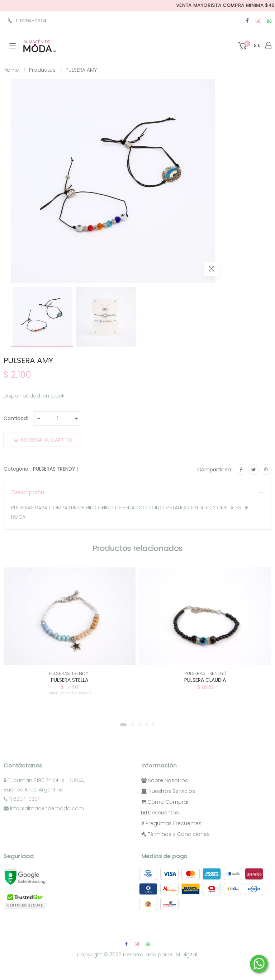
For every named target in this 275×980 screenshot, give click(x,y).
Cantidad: (16, 418)
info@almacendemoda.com (44, 808)
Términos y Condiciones (176, 834)
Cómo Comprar (165, 802)
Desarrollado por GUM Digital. (161, 955)
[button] (249, 46)
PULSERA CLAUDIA (205, 680)
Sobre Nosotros (165, 780)
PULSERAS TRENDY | (55, 469)
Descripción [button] (28, 492)
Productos (42, 70)
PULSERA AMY (81, 70)
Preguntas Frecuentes (171, 823)
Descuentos (160, 813)
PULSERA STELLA (70, 680)
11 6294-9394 (27, 21)
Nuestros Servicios (168, 791)
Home (11, 70)
